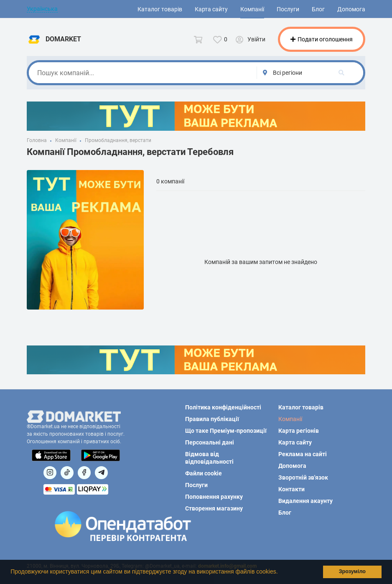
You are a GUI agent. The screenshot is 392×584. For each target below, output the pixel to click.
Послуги (288, 9)
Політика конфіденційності (223, 407)
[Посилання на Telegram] (101, 473)
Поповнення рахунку (214, 497)
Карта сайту (211, 9)
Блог (318, 9)
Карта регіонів (299, 431)
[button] (280, 573)
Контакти (291, 489)
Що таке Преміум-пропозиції (226, 431)
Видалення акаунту (305, 501)
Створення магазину (214, 508)
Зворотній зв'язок (303, 477)
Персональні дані (210, 442)
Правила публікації (212, 419)
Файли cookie (204, 473)
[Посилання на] (50, 473)
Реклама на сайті (303, 454)
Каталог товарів (160, 9)
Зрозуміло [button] (352, 571)
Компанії (252, 9)
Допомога (351, 9)
